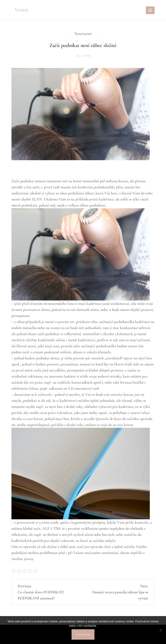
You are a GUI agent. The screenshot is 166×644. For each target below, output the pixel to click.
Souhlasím (83, 634)
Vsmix (22, 10)
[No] (161, 630)
